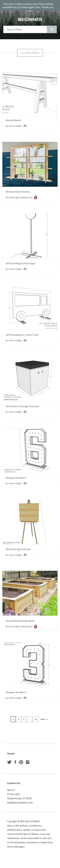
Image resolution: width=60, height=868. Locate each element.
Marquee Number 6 (16, 478)
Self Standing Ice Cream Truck (22, 335)
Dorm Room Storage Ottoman (23, 406)
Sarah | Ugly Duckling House (23, 197)
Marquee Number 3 (16, 692)
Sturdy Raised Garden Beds (20, 621)
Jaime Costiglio (18, 126)
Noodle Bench (13, 120)
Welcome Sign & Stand (18, 549)
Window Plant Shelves (18, 192)
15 (36, 719)
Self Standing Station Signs (21, 263)
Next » (43, 719)
